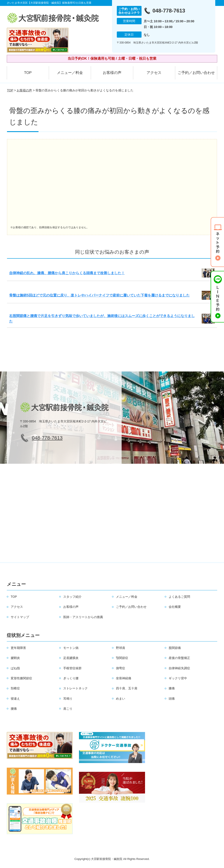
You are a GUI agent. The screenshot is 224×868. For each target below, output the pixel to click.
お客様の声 (112, 73)
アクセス (154, 73)
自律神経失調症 (179, 668)
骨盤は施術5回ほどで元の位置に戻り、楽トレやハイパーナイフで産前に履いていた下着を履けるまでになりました (99, 295)
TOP (28, 73)
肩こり (68, 709)
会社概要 (175, 607)
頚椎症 (15, 688)
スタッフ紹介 (72, 597)
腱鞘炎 (15, 658)
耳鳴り (68, 699)
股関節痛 (175, 648)
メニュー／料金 (70, 73)
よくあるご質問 (179, 597)
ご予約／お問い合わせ (196, 73)
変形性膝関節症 (21, 678)
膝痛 (172, 688)
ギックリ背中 (178, 678)
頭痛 (172, 699)
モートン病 (71, 648)
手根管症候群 (72, 668)
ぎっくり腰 (71, 678)
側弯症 (121, 668)
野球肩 (121, 648)
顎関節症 (122, 658)
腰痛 (14, 709)
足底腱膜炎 (71, 658)
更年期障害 (18, 648)
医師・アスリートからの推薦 (83, 617)
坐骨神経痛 (124, 678)
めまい (121, 699)
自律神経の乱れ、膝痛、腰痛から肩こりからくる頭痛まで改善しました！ (67, 273)
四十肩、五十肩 (127, 688)
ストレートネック (75, 688)
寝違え (15, 699)
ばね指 (15, 668)
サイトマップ (20, 617)
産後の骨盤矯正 (179, 658)
